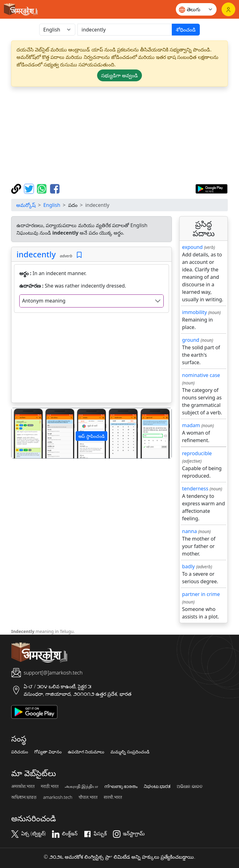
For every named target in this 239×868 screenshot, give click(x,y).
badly (188, 566)
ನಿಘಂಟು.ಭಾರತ (157, 786)
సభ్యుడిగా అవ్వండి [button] (119, 75)
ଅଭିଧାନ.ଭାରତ (190, 786)
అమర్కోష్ (26, 205)
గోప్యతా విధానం (48, 752)
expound (192, 247)
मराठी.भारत (50, 786)
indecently (36, 254)
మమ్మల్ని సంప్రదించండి (130, 752)
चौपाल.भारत (88, 797)
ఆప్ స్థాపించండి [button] (91, 436)
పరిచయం (20, 752)
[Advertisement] (119, 135)
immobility (194, 312)
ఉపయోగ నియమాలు (86, 752)
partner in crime (201, 594)
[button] (23, 433)
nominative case (201, 375)
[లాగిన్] (228, 9)
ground (191, 340)
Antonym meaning (44, 301)
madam (191, 425)
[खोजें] (125, 30)
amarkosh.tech (58, 797)
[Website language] (196, 9)
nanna (190, 531)
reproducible (197, 453)
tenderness (195, 489)
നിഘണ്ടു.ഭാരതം (121, 786)
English (52, 205)
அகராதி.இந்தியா (81, 786)
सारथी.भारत (113, 797)
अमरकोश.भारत (23, 786)
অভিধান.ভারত (24, 797)
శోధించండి (186, 30)
